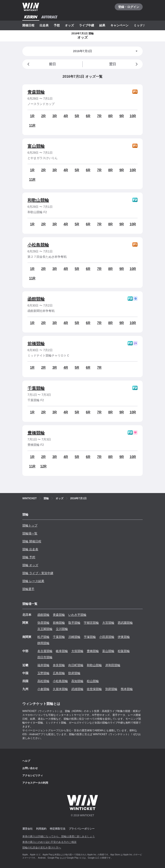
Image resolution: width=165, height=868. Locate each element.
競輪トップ (30, 525)
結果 (102, 25)
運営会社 (27, 829)
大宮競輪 (108, 623)
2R (43, 116)
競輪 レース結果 (33, 581)
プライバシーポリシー (82, 829)
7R (99, 116)
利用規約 (41, 829)
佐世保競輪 (94, 689)
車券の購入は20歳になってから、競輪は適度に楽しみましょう (59, 836)
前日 (41, 64)
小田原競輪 (107, 637)
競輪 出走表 (30, 549)
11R (32, 125)
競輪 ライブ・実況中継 (38, 573)
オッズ (69, 25)
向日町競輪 (76, 665)
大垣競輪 (77, 651)
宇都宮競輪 (91, 623)
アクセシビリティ (33, 775)
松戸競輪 (43, 637)
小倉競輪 (43, 689)
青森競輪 (36, 92)
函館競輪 (36, 299)
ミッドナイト (143, 25)
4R (66, 116)
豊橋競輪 (36, 433)
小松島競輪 (38, 245)
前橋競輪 (36, 344)
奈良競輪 (59, 665)
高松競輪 (43, 681)
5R (77, 116)
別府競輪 (111, 689)
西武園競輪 (125, 623)
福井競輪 (43, 665)
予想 (57, 25)
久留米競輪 (60, 689)
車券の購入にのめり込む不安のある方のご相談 (49, 842)
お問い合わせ (30, 768)
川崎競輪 (74, 637)
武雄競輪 (77, 689)
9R (122, 116)
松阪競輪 (124, 651)
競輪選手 (28, 589)
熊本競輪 (127, 689)
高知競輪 (77, 681)
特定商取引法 (58, 829)
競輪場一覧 (30, 533)
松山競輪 (93, 681)
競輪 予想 (29, 557)
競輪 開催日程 (32, 541)
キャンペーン (119, 25)
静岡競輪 (43, 643)
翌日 (124, 64)
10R (133, 116)
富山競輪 (36, 146)
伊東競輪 (124, 637)
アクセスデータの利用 (35, 783)
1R (32, 116)
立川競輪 (62, 629)
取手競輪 (74, 623)
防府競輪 (74, 673)
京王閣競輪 (45, 629)
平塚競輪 (90, 637)
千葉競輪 (36, 388)
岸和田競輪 (113, 665)
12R (43, 466)
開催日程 (28, 25)
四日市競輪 (45, 657)
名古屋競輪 (45, 651)
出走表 (44, 25)
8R (110, 116)
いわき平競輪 (77, 615)
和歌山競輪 (38, 200)
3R (55, 116)
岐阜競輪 (62, 651)
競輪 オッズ (30, 565)
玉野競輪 (43, 673)
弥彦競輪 (43, 623)
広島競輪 (59, 673)
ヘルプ (26, 761)
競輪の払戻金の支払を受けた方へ (42, 848)
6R (88, 116)
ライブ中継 (87, 25)
